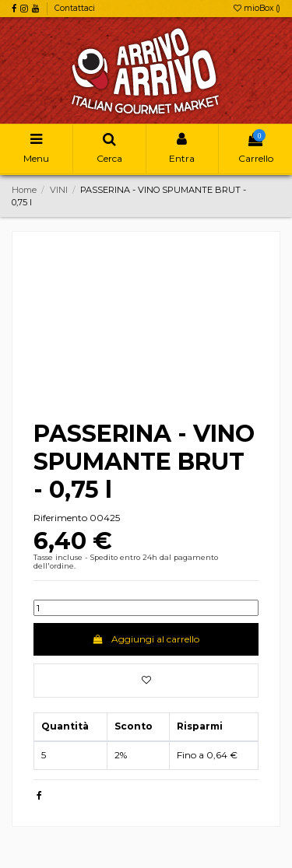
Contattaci (75, 8)
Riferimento (60, 518)
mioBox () (257, 8)
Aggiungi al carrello (146, 639)
